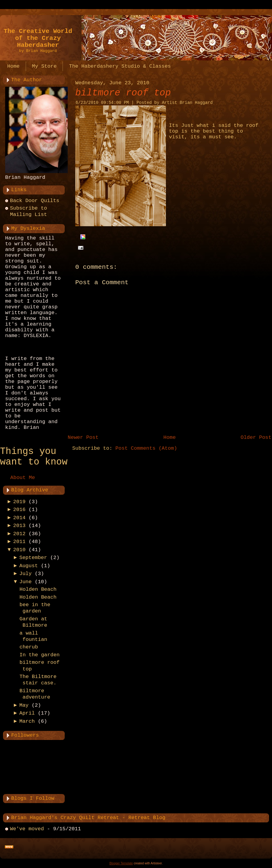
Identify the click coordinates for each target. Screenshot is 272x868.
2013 (19, 526)
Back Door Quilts (35, 201)
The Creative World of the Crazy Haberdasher (38, 38)
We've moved (27, 829)
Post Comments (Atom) (146, 448)
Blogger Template (121, 863)
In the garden (39, 655)
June (26, 582)
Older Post (256, 437)
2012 (19, 534)
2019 (19, 502)
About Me (23, 478)
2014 (19, 518)
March (27, 721)
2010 (19, 550)
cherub (29, 647)
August (29, 566)
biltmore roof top (123, 93)
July (26, 574)
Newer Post (83, 437)
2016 (19, 510)
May (24, 705)
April (27, 713)
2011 (19, 542)
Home (170, 437)
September (33, 558)
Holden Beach (38, 589)
